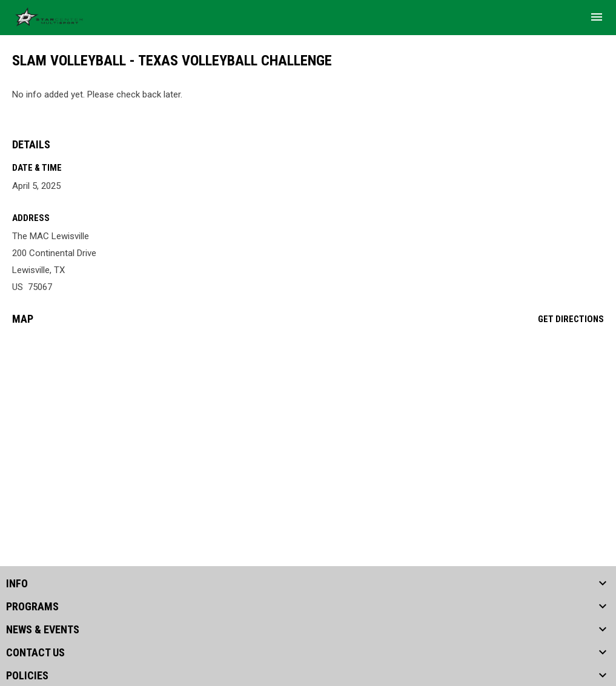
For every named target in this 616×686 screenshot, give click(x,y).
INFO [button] (17, 584)
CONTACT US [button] (35, 653)
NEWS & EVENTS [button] (43, 630)
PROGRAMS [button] (32, 607)
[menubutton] (597, 17)
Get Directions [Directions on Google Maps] (571, 319)
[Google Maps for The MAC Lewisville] (308, 427)
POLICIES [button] (27, 676)
